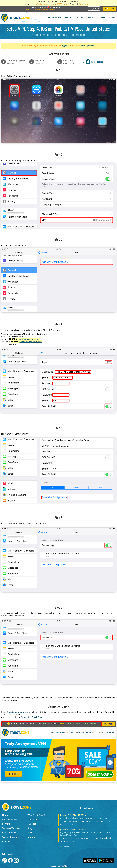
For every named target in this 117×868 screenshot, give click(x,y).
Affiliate (6, 841)
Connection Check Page (31, 717)
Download (90, 18)
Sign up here (88, 46)
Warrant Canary (11, 837)
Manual (31, 837)
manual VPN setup (59, 4)
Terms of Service (11, 828)
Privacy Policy (9, 833)
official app (41, 4)
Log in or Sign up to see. (29, 339)
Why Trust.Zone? (55, 18)
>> (43, 10)
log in (64, 46)
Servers (101, 18)
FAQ (30, 833)
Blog (30, 828)
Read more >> (86, 4)
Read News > (64, 846)
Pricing (69, 18)
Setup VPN (79, 18)
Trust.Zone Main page (17, 712)
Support (111, 18)
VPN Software (9, 819)
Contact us (33, 819)
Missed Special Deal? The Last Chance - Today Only (84, 818)
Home (5, 815)
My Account (109, 9)
